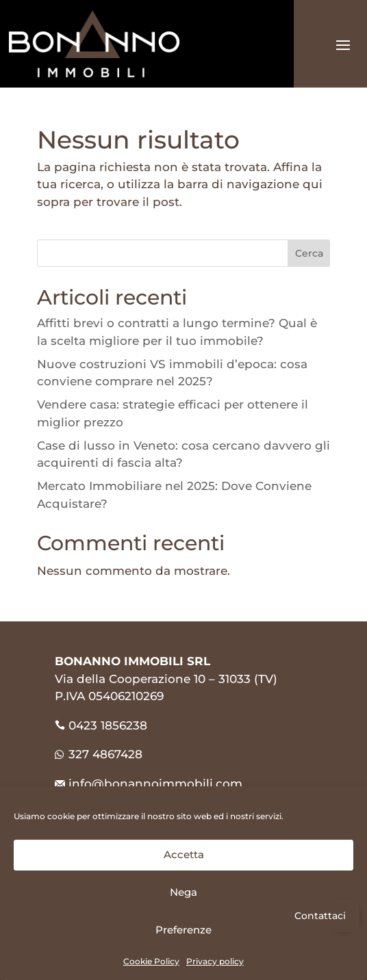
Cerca (309, 253)
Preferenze (183, 930)
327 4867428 (99, 754)
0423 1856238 (108, 725)
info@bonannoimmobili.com (155, 784)
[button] (344, 915)
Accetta (184, 854)
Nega (183, 892)
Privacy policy (215, 961)
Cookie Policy (151, 961)
